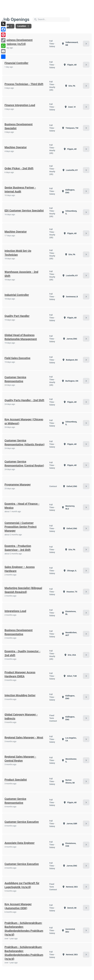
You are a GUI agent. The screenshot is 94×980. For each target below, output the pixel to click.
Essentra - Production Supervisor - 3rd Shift (18, 548)
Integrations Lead (15, 611)
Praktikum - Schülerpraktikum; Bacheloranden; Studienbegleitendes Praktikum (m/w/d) (24, 929)
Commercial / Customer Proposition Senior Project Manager (21, 527)
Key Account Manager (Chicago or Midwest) (24, 421)
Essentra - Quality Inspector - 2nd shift (22, 653)
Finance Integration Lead (20, 105)
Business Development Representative (19, 632)
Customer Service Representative (15, 379)
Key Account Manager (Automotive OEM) (18, 906)
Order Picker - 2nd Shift (19, 168)
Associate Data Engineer (20, 843)
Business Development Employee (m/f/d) (19, 42)
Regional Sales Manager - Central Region (20, 759)
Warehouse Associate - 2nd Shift (21, 274)
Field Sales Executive (17, 358)
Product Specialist (16, 780)
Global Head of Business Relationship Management (21, 337)
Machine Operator (16, 147)
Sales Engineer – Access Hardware (20, 569)
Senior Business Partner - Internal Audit (20, 189)
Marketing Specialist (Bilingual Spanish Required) (23, 590)
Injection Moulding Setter (20, 695)
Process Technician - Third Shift (24, 84)
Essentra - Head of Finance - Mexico (22, 506)
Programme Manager (18, 485)
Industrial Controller (17, 295)
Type (8, 26)
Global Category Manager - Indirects (21, 716)
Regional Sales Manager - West (24, 737)
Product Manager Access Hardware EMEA (20, 674)
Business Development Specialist (19, 126)
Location (23, 26)
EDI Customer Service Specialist (24, 211)
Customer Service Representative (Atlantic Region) (25, 442)
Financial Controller (16, 63)
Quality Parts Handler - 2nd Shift (24, 400)
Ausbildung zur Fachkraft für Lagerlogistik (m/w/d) (22, 885)
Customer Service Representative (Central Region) (24, 464)
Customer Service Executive (22, 822)
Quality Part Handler (17, 316)
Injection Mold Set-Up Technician (18, 253)
